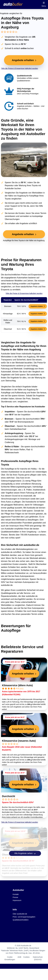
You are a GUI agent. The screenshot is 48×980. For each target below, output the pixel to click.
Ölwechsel (8, 855)
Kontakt (16, 894)
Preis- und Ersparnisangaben (24, 917)
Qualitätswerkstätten (21, 920)
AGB (19, 957)
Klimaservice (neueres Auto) (19, 741)
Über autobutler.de (20, 914)
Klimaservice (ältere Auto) (17, 685)
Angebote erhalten (38, 306)
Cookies (26, 957)
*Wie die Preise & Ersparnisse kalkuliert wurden (19, 68)
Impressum (17, 900)
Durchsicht (8, 796)
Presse (15, 897)
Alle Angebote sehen (25, 853)
